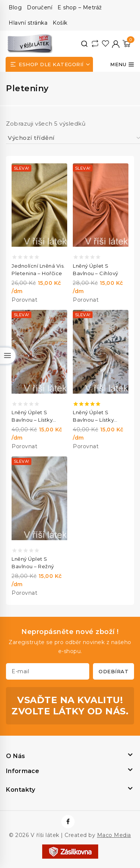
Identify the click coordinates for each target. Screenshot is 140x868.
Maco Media (114, 835)
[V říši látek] (30, 44)
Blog (15, 7)
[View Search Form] (84, 44)
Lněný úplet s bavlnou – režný (33, 563)
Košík (60, 23)
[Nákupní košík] (126, 44)
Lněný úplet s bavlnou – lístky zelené (93, 416)
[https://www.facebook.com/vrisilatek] (68, 822)
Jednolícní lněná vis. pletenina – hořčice (38, 270)
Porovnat (24, 300)
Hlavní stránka (28, 23)
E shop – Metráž (80, 7)
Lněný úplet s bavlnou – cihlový (96, 270)
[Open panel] (49, 64)
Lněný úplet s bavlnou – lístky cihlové (32, 416)
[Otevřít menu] (122, 64)
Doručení (40, 7)
